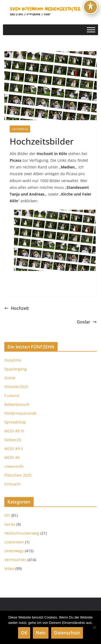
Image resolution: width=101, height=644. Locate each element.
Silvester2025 (16, 387)
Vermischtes (15, 560)
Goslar (87, 322)
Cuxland (12, 395)
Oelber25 (13, 440)
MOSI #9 (12, 457)
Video (9, 568)
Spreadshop (15, 422)
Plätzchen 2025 (18, 475)
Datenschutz (67, 633)
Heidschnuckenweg (22, 533)
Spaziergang (15, 369)
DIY (7, 515)
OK (24, 633)
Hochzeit (17, 308)
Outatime (13, 360)
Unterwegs (20, 129)
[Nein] (94, 627)
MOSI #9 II (14, 449)
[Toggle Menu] (91, 30)
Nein (41, 633)
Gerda (10, 524)
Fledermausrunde (20, 413)
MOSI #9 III (14, 431)
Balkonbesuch (17, 404)
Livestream (14, 542)
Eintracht (13, 484)
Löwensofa (14, 466)
